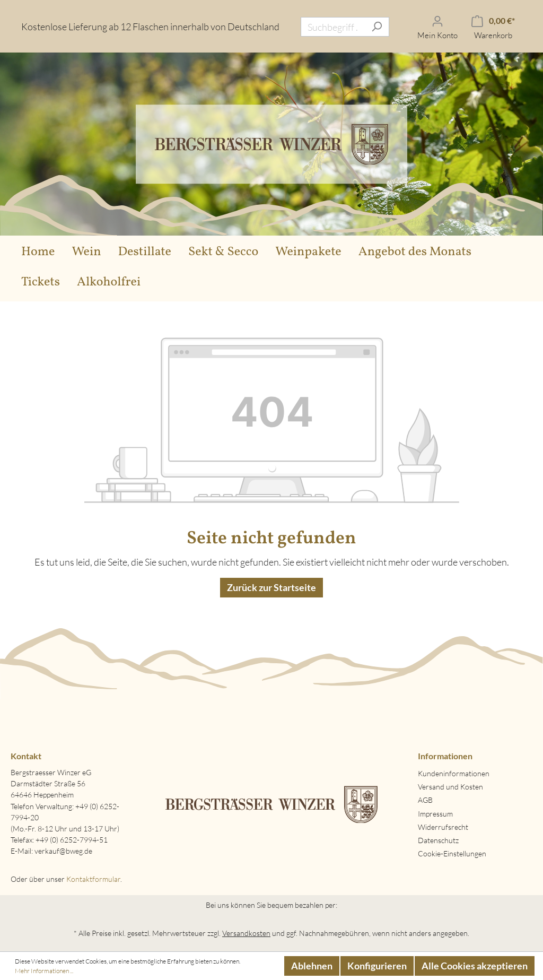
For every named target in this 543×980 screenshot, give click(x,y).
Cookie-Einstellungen (452, 853)
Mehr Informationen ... (44, 971)
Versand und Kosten (450, 787)
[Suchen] (377, 27)
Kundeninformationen (454, 773)
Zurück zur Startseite (271, 587)
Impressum (435, 814)
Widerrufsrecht (443, 827)
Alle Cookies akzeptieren (475, 966)
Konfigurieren (377, 966)
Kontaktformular (93, 879)
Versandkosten (246, 933)
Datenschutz (438, 840)
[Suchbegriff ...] (333, 27)
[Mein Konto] (437, 27)
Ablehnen (312, 966)
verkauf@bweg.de (63, 851)
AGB (425, 800)
